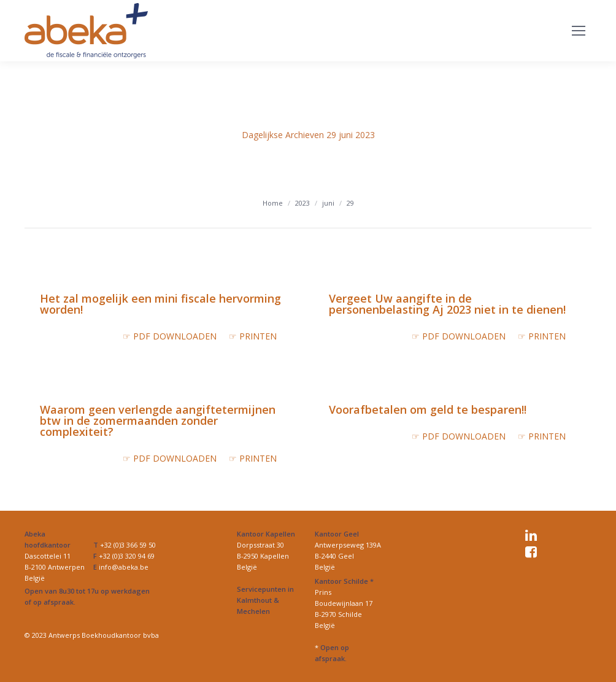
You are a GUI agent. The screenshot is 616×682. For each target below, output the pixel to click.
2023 (302, 203)
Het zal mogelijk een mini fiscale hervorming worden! (160, 304)
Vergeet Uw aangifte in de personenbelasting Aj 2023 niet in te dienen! (447, 304)
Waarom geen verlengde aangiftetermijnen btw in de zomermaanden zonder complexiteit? (158, 420)
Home (273, 203)
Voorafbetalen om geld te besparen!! (428, 409)
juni (328, 203)
